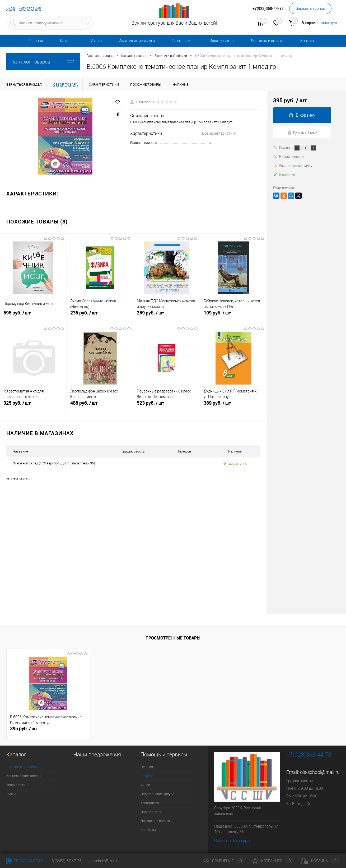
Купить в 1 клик (302, 132)
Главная (36, 41)
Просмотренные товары (173, 638)
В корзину (302, 115)
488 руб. (100, 405)
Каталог (67, 41)
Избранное (273, 861)
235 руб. (100, 315)
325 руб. (33, 405)
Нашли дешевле (289, 156)
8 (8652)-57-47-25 (67, 861)
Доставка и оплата (267, 41)
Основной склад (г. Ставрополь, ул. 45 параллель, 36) (54, 463)
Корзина (320, 861)
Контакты (309, 41)
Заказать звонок (310, 8)
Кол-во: (285, 147)
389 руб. (234, 405)
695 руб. (33, 315)
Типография (182, 41)
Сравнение (224, 861)
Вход (11, 8)
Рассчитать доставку (293, 165)
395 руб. (24, 728)
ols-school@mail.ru (320, 772)
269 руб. (167, 315)
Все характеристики (219, 133)
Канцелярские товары (24, 776)
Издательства (222, 41)
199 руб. (234, 315)
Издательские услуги (137, 41)
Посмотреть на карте (232, 840)
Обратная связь (25, 861)
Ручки (11, 794)
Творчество (15, 785)
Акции (96, 41)
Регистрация (30, 8)
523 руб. (167, 405)
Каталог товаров (43, 62)
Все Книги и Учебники (23, 767)
